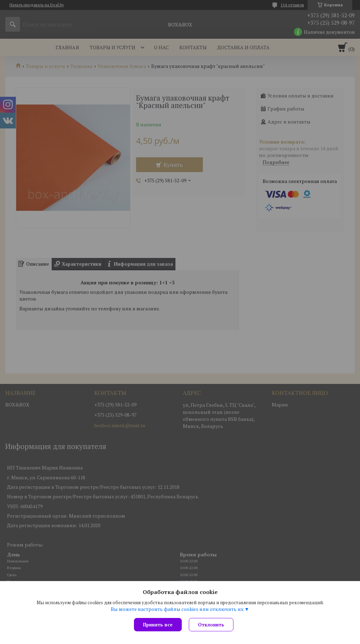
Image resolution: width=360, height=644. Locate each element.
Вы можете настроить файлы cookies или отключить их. (178, 609)
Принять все (158, 625)
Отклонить (211, 625)
